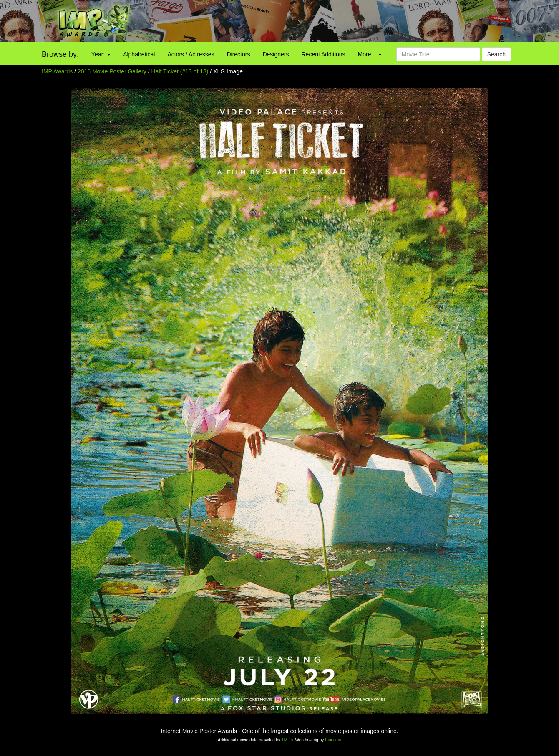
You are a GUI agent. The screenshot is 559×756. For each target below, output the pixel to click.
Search (496, 54)
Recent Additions (324, 54)
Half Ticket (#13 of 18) (180, 71)
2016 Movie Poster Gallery (112, 71)
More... (370, 54)
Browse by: (60, 54)
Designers (276, 54)
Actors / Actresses (191, 54)
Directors (238, 54)
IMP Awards (57, 71)
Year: (101, 54)
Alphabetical (139, 54)
